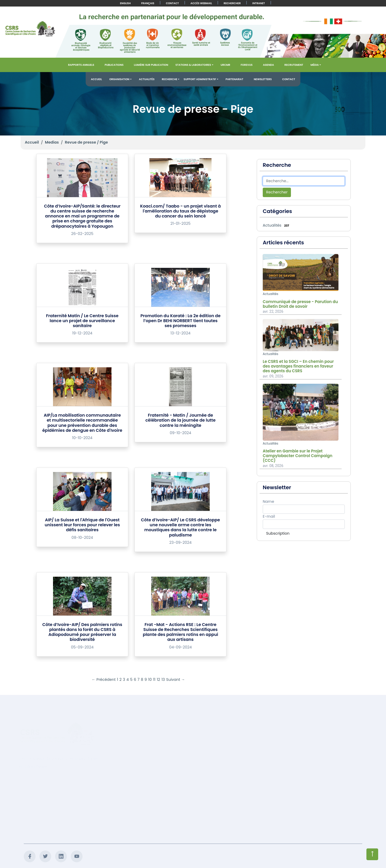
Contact (172, 3)
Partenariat (235, 79)
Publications (114, 65)
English (125, 3)
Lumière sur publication (151, 65)
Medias (52, 142)
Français (148, 3)
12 (158, 680)
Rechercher (232, 3)
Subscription (278, 533)
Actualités (147, 79)
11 (154, 680)
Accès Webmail (201, 3)
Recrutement (294, 65)
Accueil (97, 79)
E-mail (269, 516)
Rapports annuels (81, 65)
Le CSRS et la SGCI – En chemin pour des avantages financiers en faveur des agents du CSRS (298, 366)
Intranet (259, 3)
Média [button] (315, 65)
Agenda (268, 65)
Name (268, 501)
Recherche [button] (170, 79)
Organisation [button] (119, 79)
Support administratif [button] (200, 79)
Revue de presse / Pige (86, 142)
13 (163, 680)
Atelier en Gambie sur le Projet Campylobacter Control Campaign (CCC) (298, 456)
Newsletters (263, 79)
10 (150, 680)
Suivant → (176, 680)
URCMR (226, 65)
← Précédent (104, 680)
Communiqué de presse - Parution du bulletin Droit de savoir (300, 304)
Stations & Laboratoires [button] (193, 65)
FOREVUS (246, 65)
